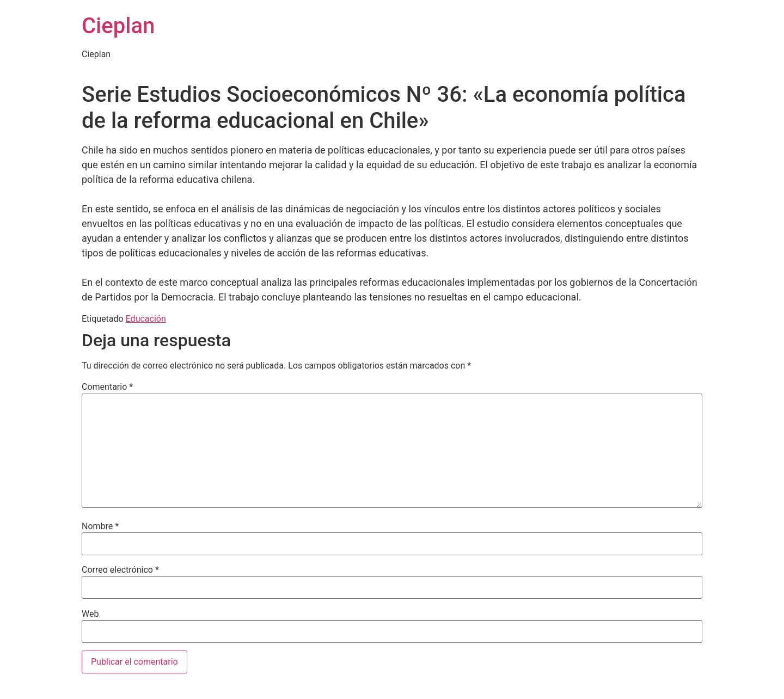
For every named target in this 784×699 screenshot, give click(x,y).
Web (90, 614)
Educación (146, 319)
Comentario (107, 387)
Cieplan (118, 26)
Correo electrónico (120, 570)
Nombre (100, 526)
